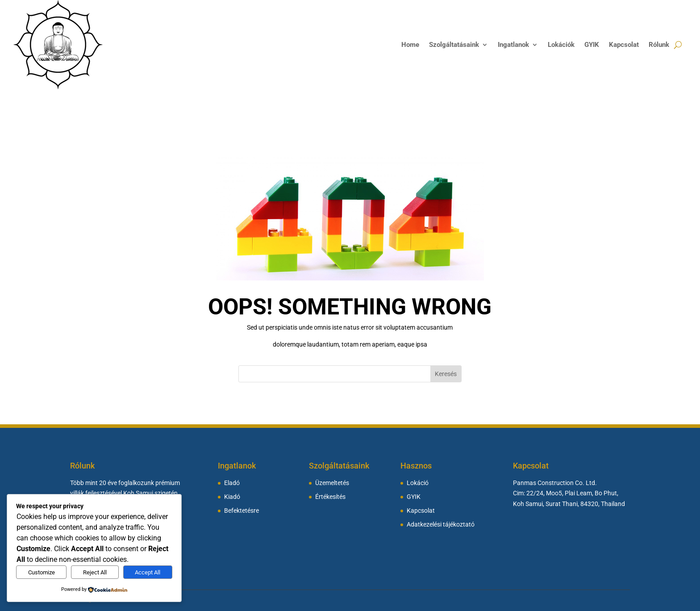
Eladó (232, 483)
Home (410, 45)
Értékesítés (330, 497)
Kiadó (232, 497)
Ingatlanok (513, 45)
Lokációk (561, 45)
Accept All (148, 572)
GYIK (592, 45)
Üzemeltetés (332, 483)
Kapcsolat (624, 45)
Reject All (95, 572)
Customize (42, 572)
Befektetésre (242, 511)
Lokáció (418, 483)
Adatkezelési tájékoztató (441, 525)
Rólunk (659, 45)
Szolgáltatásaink (454, 45)
